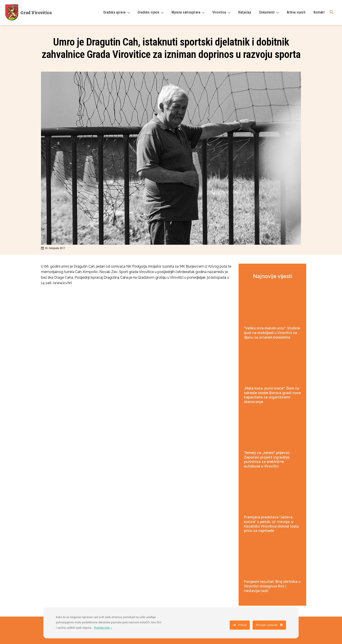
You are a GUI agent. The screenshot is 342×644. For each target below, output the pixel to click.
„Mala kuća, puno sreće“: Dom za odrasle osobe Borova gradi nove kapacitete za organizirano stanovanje (272, 395)
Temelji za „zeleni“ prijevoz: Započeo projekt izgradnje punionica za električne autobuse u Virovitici (267, 459)
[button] (332, 12)
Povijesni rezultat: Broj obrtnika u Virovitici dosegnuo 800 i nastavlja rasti (272, 586)
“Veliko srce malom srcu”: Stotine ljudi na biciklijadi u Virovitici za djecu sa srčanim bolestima (272, 333)
